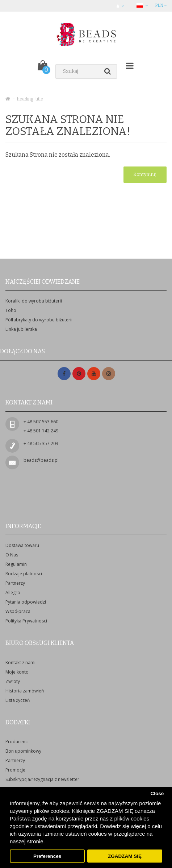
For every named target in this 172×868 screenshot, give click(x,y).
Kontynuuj (145, 174)
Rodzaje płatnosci (24, 574)
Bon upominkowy (23, 751)
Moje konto (17, 672)
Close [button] (157, 793)
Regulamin (16, 564)
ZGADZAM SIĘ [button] (125, 856)
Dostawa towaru (22, 545)
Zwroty (13, 681)
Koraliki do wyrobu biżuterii (34, 301)
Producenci (17, 742)
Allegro (13, 593)
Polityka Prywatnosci (26, 621)
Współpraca (18, 611)
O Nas (12, 555)
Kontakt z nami (20, 663)
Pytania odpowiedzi (26, 602)
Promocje (15, 770)
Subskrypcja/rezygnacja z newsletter (42, 779)
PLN (161, 5)
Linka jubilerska (21, 329)
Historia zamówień (25, 691)
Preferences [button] (47, 856)
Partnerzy (15, 583)
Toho (11, 310)
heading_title (30, 99)
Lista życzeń (18, 700)
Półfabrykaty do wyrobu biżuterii (39, 320)
